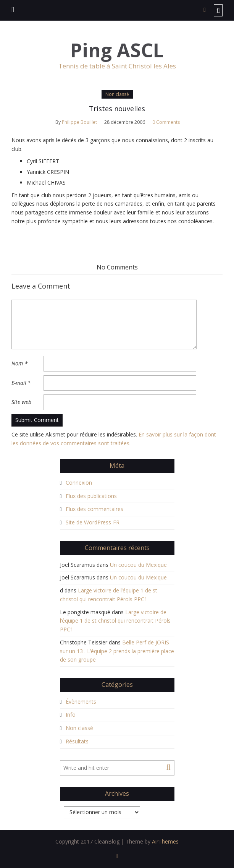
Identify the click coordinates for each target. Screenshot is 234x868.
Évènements (81, 702)
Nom (19, 363)
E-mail (21, 383)
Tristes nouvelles (117, 109)
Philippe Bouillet (79, 122)
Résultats (77, 741)
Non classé (117, 94)
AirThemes (165, 841)
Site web (21, 402)
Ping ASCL (117, 50)
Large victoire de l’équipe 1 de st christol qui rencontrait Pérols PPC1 (115, 621)
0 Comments (166, 122)
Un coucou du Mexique (138, 565)
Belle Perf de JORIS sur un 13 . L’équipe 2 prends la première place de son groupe (117, 651)
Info (71, 715)
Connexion (79, 483)
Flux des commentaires (94, 509)
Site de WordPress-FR (93, 522)
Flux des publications (91, 496)
